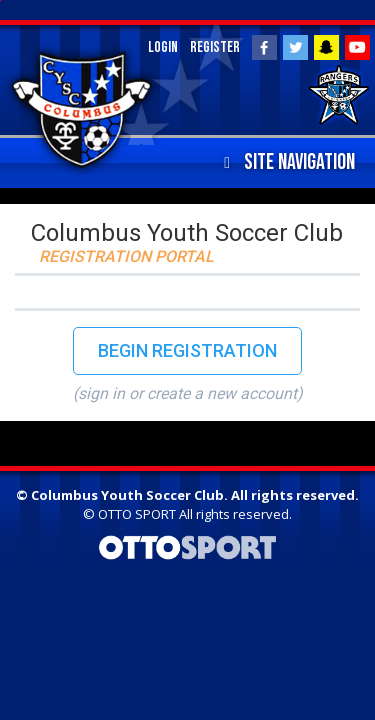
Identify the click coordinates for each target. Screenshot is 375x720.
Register (215, 47)
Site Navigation (289, 163)
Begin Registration (187, 350)
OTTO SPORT (137, 514)
